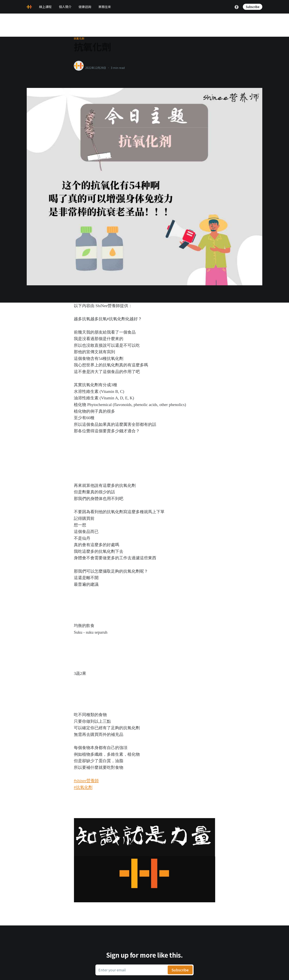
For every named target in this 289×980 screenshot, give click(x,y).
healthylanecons (98, 64)
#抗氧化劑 (83, 787)
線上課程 (45, 7)
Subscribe (253, 7)
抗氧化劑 (79, 38)
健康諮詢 (85, 7)
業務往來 (105, 7)
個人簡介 (65, 7)
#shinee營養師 (86, 781)
